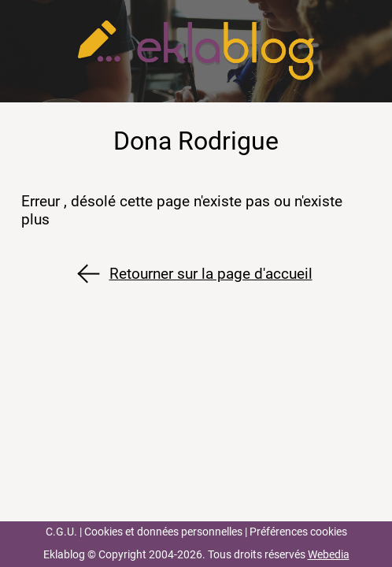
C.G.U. (61, 532)
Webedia (329, 555)
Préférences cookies (298, 532)
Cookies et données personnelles (163, 532)
